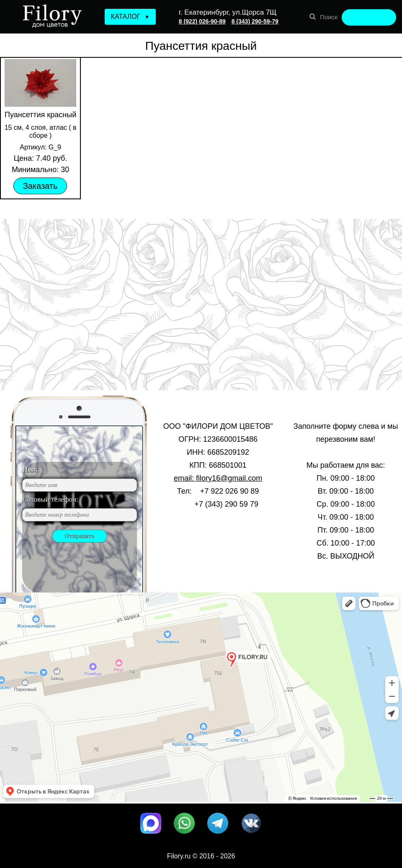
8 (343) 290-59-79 (255, 21)
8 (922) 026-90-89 (202, 21)
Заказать (40, 186)
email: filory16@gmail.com (218, 478)
